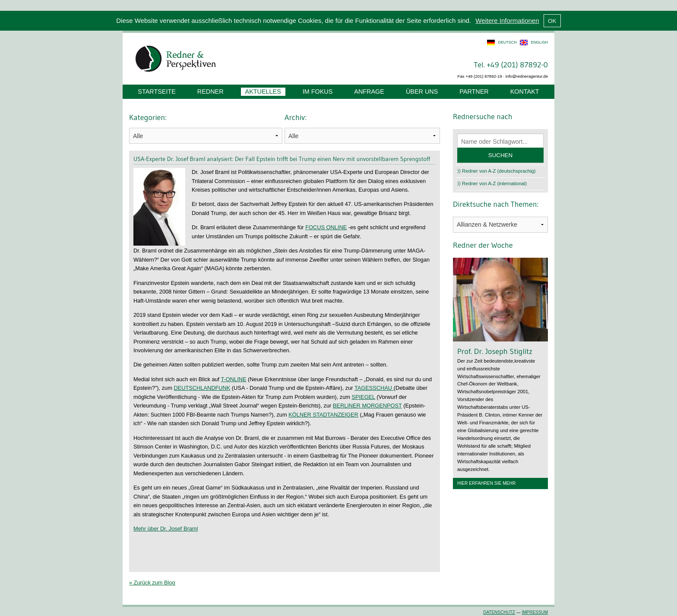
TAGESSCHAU (374, 388)
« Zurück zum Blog (152, 583)
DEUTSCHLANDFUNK (202, 388)
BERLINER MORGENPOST (367, 406)
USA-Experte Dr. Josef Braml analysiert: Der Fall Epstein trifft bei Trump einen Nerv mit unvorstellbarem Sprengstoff (282, 159)
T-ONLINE (234, 379)
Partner (474, 92)
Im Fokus (318, 92)
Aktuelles (263, 92)
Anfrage (369, 92)
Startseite (157, 92)
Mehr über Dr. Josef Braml (166, 529)
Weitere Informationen (507, 21)
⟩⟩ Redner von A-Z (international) (492, 183)
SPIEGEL (363, 397)
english (539, 42)
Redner (210, 92)
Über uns (422, 92)
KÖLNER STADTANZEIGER (323, 415)
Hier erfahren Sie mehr (486, 483)
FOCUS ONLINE (326, 227)
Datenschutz (499, 612)
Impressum (535, 612)
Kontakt (525, 92)
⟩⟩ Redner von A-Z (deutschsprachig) (497, 171)
